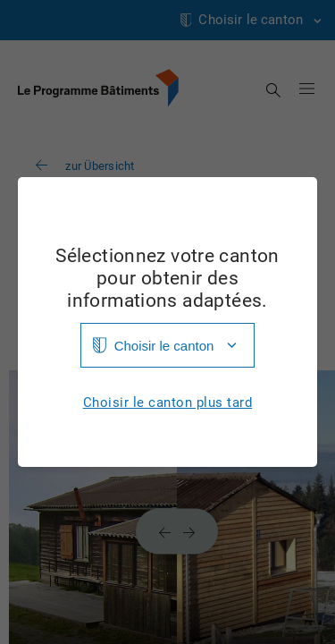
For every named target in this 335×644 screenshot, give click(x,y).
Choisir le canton (164, 346)
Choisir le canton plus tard (168, 403)
